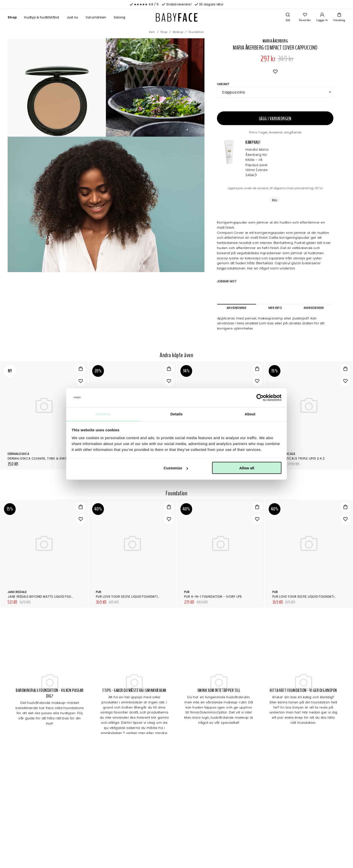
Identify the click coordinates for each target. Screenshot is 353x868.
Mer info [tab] (275, 308)
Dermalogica (19, 454)
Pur (99, 592)
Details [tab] (176, 414)
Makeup (178, 32)
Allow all (247, 468)
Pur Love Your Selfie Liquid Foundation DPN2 (133, 597)
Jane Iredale (17, 592)
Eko (275, 200)
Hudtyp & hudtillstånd (42, 17)
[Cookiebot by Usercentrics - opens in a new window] (260, 398)
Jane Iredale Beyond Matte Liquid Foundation (46, 597)
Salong (120, 17)
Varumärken (96, 17)
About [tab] (250, 414)
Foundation (196, 32)
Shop (12, 17)
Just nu (72, 17)
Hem (152, 32)
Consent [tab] (103, 414)
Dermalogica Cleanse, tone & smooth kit (43, 458)
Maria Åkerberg (275, 41)
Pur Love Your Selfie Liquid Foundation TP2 (309, 597)
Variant (223, 84)
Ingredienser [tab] (314, 308)
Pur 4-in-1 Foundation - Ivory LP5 (213, 597)
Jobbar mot (227, 281)
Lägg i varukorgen (275, 119)
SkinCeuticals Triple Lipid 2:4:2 (299, 458)
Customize (176, 468)
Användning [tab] (236, 308)
